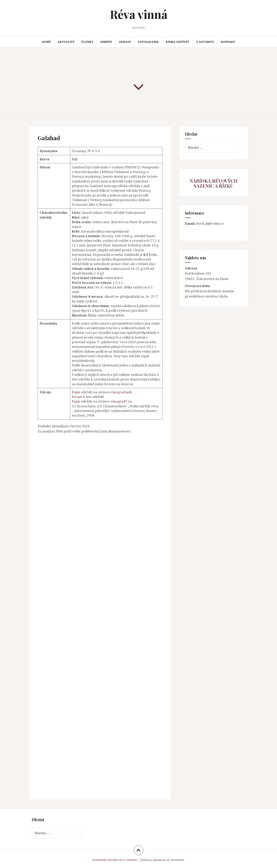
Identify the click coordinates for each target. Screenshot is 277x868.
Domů (46, 42)
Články (87, 42)
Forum (77, 397)
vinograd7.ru (121, 401)
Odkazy (125, 42)
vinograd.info (121, 392)
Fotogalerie (148, 42)
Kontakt (228, 42)
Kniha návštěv (177, 42)
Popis (76, 392)
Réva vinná (139, 14)
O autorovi (205, 42)
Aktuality (66, 42)
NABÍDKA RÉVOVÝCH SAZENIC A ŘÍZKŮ (214, 183)
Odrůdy (106, 42)
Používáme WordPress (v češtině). (115, 860)
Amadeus (159, 860)
